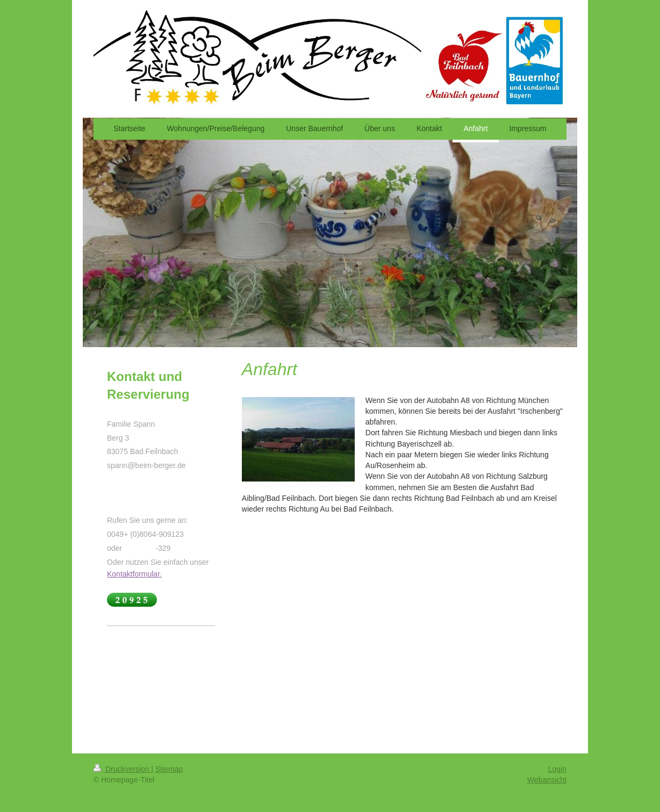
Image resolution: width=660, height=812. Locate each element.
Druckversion (122, 769)
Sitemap (169, 769)
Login (557, 769)
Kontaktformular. (134, 574)
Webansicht (547, 780)
